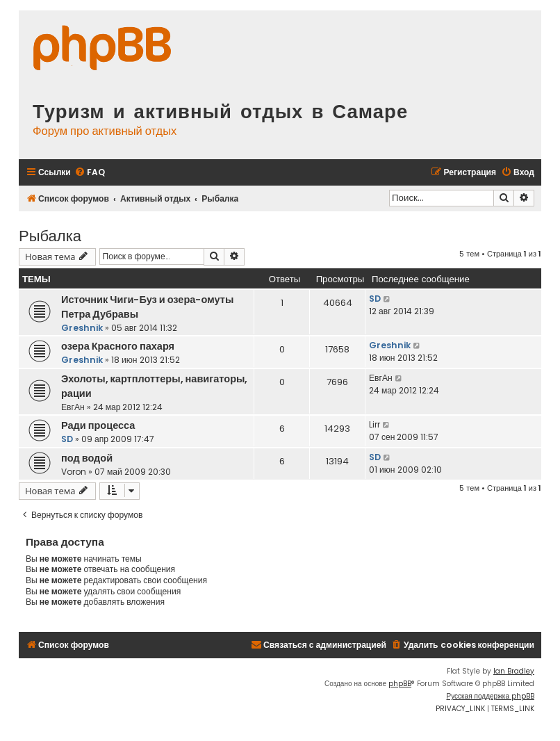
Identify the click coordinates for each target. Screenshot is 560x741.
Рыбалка (50, 235)
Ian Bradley (514, 671)
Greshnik (82, 328)
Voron (74, 472)
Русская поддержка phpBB (490, 696)
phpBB (400, 684)
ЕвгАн (73, 407)
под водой (87, 458)
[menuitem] (90, 173)
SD (375, 299)
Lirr (374, 424)
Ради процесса (98, 425)
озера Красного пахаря (118, 346)
